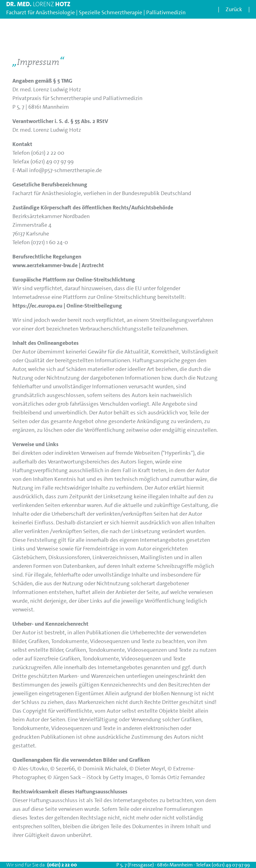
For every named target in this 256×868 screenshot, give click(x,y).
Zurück (234, 9)
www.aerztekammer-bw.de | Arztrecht (58, 265)
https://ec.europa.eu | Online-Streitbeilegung (67, 306)
